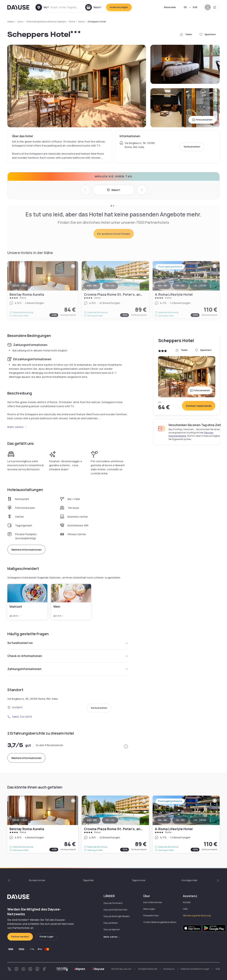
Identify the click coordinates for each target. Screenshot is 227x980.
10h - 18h (162, 820)
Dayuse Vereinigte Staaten (117, 916)
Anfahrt (15, 707)
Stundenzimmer (37, 880)
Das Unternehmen (153, 902)
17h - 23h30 (200, 820)
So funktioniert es (68, 643)
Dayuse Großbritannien (116, 910)
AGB (218, 969)
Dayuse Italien (111, 923)
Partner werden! (20, 937)
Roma (72, 22)
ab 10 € (59, 616)
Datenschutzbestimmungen (195, 969)
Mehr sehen (17, 427)
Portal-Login (47, 937)
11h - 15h (180, 820)
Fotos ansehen (202, 120)
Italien (11, 22)
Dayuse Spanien (112, 929)
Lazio (20, 22)
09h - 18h (92, 820)
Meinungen (149, 909)
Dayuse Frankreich (113, 903)
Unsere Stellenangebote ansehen (160, 922)
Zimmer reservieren (199, 406)
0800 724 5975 (20, 717)
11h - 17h (110, 820)
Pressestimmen (151, 916)
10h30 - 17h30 (20, 820)
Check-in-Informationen (68, 656)
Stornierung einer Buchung (197, 916)
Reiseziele (170, 7)
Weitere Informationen (26, 550)
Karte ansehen (192, 147)
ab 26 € (15, 616)
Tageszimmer (139, 880)
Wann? (113, 190)
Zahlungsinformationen (68, 669)
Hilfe (185, 909)
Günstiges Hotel (189, 880)
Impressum (169, 969)
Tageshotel (88, 880)
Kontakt (187, 902)
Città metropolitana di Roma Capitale (46, 22)
